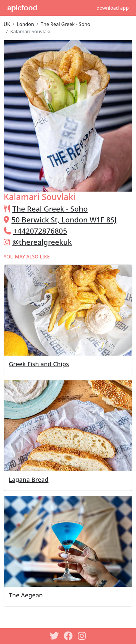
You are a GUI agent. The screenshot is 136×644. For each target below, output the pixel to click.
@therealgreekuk (42, 242)
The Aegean (26, 595)
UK (7, 24)
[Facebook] (68, 636)
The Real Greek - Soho (65, 24)
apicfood (22, 8)
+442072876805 (40, 231)
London (25, 24)
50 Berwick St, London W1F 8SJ (64, 220)
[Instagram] (82, 636)
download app (113, 8)
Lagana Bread (29, 480)
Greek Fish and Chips (39, 364)
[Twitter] (54, 636)
